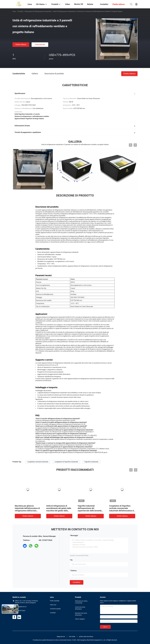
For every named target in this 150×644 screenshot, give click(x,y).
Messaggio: (74, 535)
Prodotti (20, 11)
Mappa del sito (61, 637)
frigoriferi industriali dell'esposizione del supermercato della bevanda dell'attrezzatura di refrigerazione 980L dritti (90, 511)
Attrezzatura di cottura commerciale (81, 602)
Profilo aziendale (55, 601)
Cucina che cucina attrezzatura (80, 608)
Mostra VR (79, 4)
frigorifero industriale (91, 462)
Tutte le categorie (80, 619)
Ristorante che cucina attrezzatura (81, 614)
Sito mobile (72, 637)
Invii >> (105, 627)
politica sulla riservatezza (86, 637)
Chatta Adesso (21, 44)
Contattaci (77, 582)
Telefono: (74, 571)
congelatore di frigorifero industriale (66, 462)
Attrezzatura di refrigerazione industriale (38, 11)
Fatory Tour (53, 605)
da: (72, 560)
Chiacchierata (40, 44)
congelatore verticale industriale (38, 462)
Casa (14, 11)
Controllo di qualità (55, 609)
